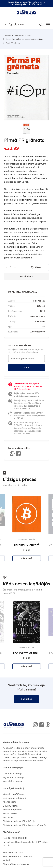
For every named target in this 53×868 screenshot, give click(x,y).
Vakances (8, 817)
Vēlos (36, 267)
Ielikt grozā (27, 558)
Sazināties (26, 699)
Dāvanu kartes (11, 806)
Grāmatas (7, 35)
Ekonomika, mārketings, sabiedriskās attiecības (24, 39)
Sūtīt (26, 368)
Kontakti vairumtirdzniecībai (18, 856)
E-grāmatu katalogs (13, 777)
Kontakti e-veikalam (13, 852)
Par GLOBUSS (10, 813)
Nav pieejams (26, 276)
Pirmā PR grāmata (13, 43)
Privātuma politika (13, 810)
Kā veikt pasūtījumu (13, 794)
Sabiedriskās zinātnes (23, 35)
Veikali (6, 860)
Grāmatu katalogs (12, 773)
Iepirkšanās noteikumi (14, 798)
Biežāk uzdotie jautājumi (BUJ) (19, 821)
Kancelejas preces (12, 781)
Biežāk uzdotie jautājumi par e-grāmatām (25, 825)
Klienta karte (10, 802)
